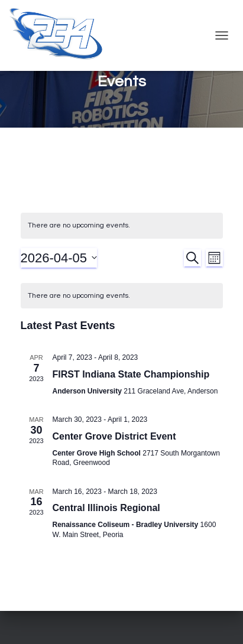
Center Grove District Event (114, 436)
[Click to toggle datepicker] (59, 258)
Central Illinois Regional (106, 508)
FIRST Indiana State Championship (131, 374)
